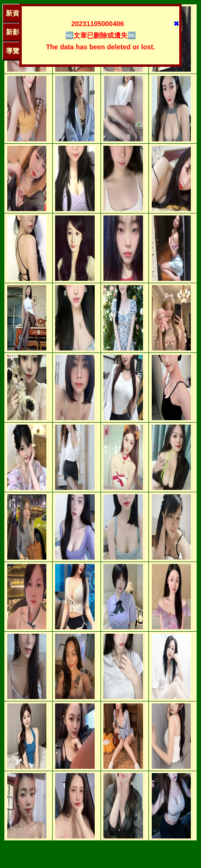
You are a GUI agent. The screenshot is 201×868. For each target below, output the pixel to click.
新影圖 (16, 32)
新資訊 (16, 13)
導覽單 (16, 51)
